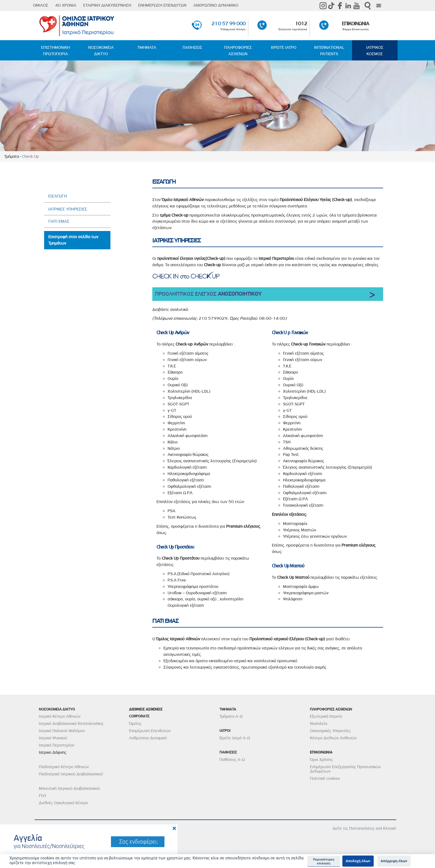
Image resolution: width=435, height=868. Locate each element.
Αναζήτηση (368, 6)
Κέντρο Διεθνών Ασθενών (333, 738)
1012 (301, 23)
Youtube (356, 6)
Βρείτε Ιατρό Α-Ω (235, 738)
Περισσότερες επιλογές (324, 861)
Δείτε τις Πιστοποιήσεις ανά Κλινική (364, 828)
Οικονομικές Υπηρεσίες (330, 731)
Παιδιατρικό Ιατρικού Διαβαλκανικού (71, 774)
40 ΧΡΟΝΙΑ (66, 5)
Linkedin (348, 6)
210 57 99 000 (228, 23)
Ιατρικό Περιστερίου (57, 745)
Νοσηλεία (318, 724)
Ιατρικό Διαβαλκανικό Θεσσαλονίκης (71, 724)
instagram (323, 6)
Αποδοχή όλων (358, 861)
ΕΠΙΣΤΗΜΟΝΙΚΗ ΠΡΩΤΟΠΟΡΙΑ (55, 51)
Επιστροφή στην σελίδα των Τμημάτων (73, 240)
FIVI (42, 796)
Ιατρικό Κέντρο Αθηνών (60, 716)
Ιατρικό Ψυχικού (53, 738)
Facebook (340, 6)
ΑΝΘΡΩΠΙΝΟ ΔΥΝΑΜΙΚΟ (216, 5)
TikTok (332, 6)
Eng (379, 6)
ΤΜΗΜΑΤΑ (147, 47)
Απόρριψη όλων (394, 861)
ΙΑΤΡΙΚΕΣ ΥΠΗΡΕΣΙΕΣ (68, 209)
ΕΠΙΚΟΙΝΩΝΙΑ (356, 23)
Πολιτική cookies (325, 778)
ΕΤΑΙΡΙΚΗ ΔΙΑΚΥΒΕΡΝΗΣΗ (107, 5)
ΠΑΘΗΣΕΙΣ (192, 47)
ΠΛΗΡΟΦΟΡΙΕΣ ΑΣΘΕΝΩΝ (238, 51)
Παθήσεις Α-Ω (232, 760)
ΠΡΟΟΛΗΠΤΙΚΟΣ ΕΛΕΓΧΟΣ (208, 294)
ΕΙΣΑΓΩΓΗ (58, 196)
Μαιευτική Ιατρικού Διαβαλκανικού (69, 788)
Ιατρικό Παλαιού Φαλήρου (62, 731)
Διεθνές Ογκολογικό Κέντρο (63, 803)
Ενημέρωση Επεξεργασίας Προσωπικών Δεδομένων (345, 769)
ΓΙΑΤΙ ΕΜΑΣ (59, 221)
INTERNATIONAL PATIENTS (329, 51)
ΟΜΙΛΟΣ (41, 5)
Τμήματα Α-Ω (231, 716)
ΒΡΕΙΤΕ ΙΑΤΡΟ (284, 47)
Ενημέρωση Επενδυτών (150, 731)
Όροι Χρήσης (321, 760)
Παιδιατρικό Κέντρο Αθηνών (64, 767)
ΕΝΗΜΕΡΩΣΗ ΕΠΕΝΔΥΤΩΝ (162, 5)
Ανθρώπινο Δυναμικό (148, 738)
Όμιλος (135, 724)
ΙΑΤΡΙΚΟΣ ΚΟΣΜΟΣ (375, 51)
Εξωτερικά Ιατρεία (326, 716)
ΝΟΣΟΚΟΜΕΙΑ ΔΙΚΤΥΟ (101, 51)
